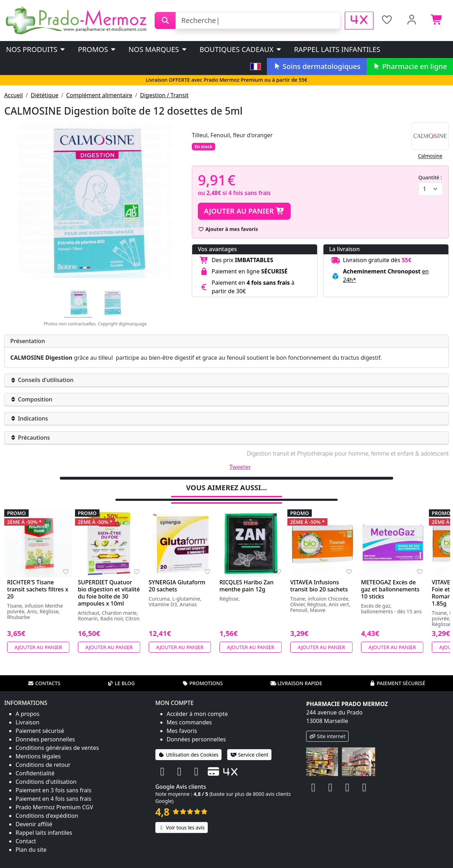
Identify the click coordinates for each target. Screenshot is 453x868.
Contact (26, 841)
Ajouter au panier (244, 211)
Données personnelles (45, 739)
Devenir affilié (34, 824)
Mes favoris (182, 731)
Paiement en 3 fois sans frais (53, 790)
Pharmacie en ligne (410, 66)
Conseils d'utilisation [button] (42, 380)
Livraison (27, 722)
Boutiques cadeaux (241, 49)
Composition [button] (31, 399)
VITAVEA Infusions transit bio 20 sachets (319, 586)
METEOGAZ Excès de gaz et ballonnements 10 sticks (390, 589)
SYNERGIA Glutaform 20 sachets (177, 586)
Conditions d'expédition (47, 816)
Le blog (121, 683)
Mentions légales (38, 756)
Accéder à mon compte (197, 714)
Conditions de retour (43, 765)
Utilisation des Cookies (189, 755)
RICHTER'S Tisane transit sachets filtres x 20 (38, 589)
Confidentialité (35, 773)
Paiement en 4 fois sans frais (53, 799)
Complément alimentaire (99, 95)
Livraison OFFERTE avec (226, 80)
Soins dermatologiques (317, 66)
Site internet (327, 736)
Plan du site (31, 850)
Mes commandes (189, 722)
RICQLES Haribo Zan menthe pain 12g (246, 586)
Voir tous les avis (182, 828)
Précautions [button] (30, 438)
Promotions (202, 683)
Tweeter (240, 467)
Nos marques (158, 49)
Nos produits (36, 49)
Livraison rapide (296, 683)
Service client (249, 755)
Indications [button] (29, 418)
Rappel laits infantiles (337, 49)
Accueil (14, 95)
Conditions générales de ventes (57, 748)
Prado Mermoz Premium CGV (54, 807)
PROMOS (97, 49)
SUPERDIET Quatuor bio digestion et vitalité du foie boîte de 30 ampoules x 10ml (109, 593)
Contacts (44, 683)
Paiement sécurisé (397, 683)
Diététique (45, 95)
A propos (27, 714)
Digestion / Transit (164, 95)
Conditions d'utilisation (46, 782)
